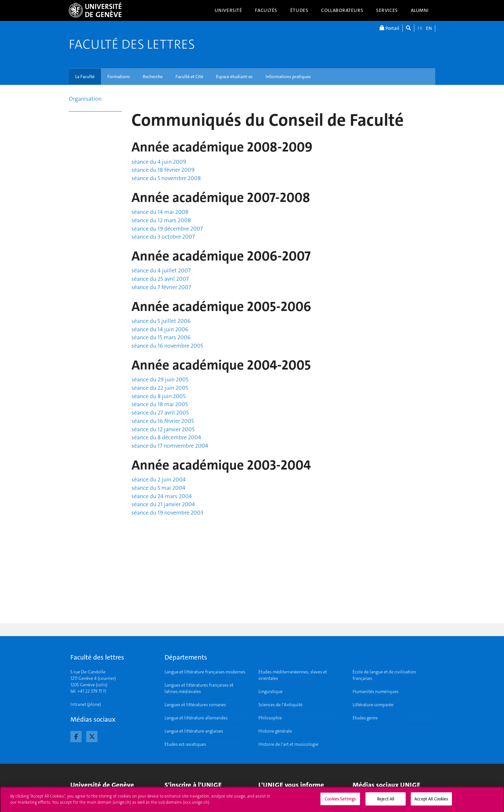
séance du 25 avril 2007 (160, 279)
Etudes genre (365, 718)
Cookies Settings (340, 801)
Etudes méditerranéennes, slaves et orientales (293, 675)
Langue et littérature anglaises (194, 731)
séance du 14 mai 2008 (160, 212)
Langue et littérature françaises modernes (205, 672)
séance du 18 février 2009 (163, 170)
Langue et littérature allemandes (196, 718)
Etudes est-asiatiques (185, 744)
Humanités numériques (376, 691)
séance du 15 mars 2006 (161, 337)
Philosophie (270, 718)
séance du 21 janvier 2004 (163, 504)
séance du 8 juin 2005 (158, 396)
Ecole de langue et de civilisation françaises (384, 675)
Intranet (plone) (86, 704)
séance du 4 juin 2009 (159, 162)
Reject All (386, 801)
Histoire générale (275, 731)
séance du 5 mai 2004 (158, 488)
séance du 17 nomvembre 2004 (170, 446)
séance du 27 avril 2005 (160, 413)
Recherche (153, 77)
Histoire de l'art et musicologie (288, 744)
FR (420, 28)
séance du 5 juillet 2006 (161, 321)
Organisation (85, 99)
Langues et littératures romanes (195, 705)
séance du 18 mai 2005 (160, 404)
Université (229, 10)
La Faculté (85, 77)
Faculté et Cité (189, 77)
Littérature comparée (373, 705)
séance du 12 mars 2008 (161, 220)
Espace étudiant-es (234, 77)
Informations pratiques (288, 77)
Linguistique (270, 691)
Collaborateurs (342, 10)
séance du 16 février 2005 (163, 421)
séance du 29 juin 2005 (160, 379)
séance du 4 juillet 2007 (161, 270)
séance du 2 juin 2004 (159, 479)
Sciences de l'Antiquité (280, 705)
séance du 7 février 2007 (161, 287)
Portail (389, 28)
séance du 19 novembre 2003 (167, 513)
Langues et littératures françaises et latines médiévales (199, 688)
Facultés (266, 10)
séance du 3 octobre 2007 (163, 237)
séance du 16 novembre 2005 (167, 346)
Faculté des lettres (132, 44)
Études (299, 10)
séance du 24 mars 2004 (162, 496)
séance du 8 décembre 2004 (166, 437)
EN (429, 28)
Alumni (420, 10)
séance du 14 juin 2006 (160, 329)
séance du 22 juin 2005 (160, 388)
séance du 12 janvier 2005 (163, 429)
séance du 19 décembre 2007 (167, 229)
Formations (119, 77)
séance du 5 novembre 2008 (166, 178)
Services (387, 10)
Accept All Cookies (431, 801)
